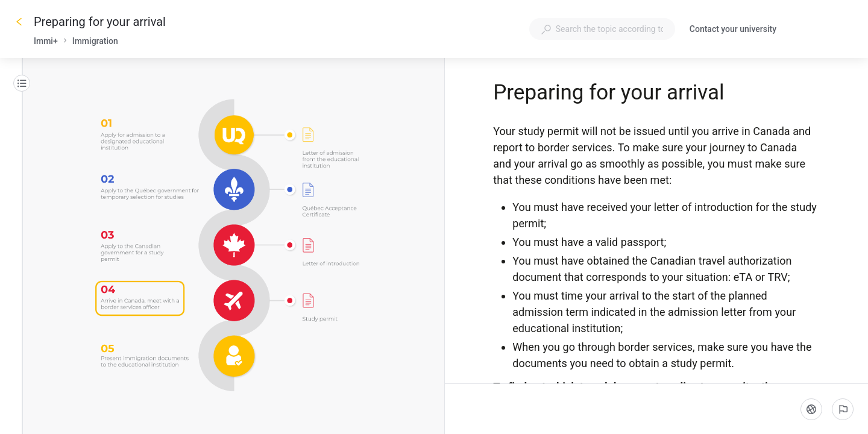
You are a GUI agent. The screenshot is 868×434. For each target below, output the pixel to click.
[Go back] (19, 22)
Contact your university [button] (733, 29)
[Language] (811, 409)
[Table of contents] (22, 83)
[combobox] (602, 29)
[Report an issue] (843, 409)
